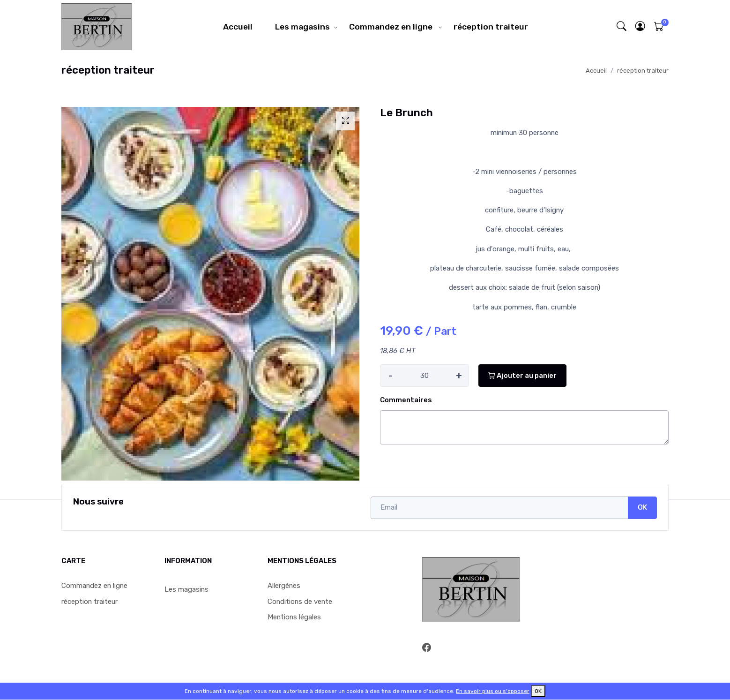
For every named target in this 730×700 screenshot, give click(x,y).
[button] (641, 26)
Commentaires (406, 400)
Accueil (238, 27)
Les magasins (302, 27)
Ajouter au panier (522, 376)
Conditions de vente (300, 602)
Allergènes (284, 586)
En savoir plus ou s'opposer (493, 691)
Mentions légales (294, 617)
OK (642, 507)
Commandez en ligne (392, 27)
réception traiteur (491, 27)
